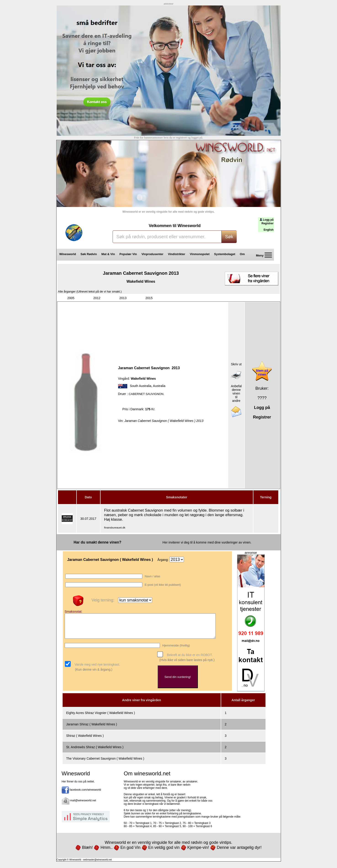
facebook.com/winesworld (85, 794)
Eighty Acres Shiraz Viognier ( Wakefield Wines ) (101, 717)
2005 (71, 298)
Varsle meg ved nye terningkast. (97, 669)
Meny (262, 256)
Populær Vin (128, 254)
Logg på (268, 220)
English (269, 230)
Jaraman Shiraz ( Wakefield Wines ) (92, 728)
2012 (97, 298)
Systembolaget (225, 254)
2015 (149, 298)
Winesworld (68, 254)
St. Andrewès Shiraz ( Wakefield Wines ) (95, 751)
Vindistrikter (177, 254)
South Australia (141, 386)
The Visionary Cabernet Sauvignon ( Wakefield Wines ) (105, 763)
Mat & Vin (108, 254)
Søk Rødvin (89, 254)
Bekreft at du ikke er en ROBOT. (189, 659)
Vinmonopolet (200, 254)
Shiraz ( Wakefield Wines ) (85, 740)
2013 (123, 298)
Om (244, 254)
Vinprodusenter (152, 254)
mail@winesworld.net (83, 805)
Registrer (267, 223)
